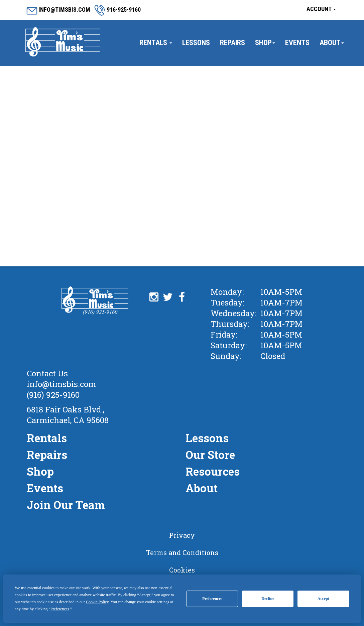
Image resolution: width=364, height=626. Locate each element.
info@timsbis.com (61, 384)
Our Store (210, 455)
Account (321, 9)
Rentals (156, 43)
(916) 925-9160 (53, 395)
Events (297, 43)
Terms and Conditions (182, 552)
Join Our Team (66, 505)
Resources (213, 471)
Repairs (232, 43)
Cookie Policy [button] (97, 602)
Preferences (212, 599)
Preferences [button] (60, 609)
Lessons (196, 43)
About (332, 43)
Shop (265, 43)
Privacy (182, 535)
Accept (323, 599)
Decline (268, 599)
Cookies (182, 570)
